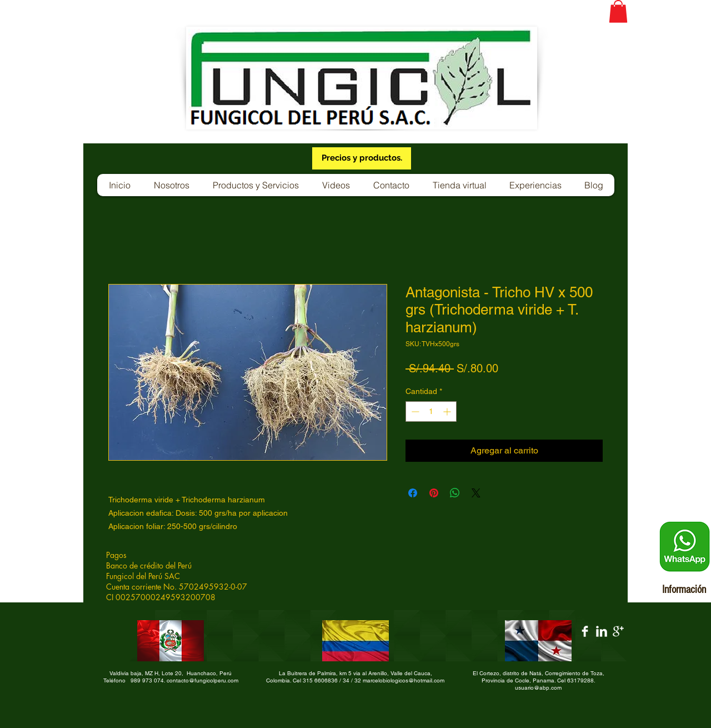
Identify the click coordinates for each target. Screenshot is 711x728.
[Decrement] (414, 412)
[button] (618, 11)
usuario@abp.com (538, 688)
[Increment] (448, 412)
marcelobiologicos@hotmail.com (404, 680)
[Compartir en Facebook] (413, 493)
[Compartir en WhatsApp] (455, 493)
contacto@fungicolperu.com (202, 680)
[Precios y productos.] (362, 158)
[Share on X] (476, 493)
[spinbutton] (431, 412)
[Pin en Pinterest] (434, 493)
